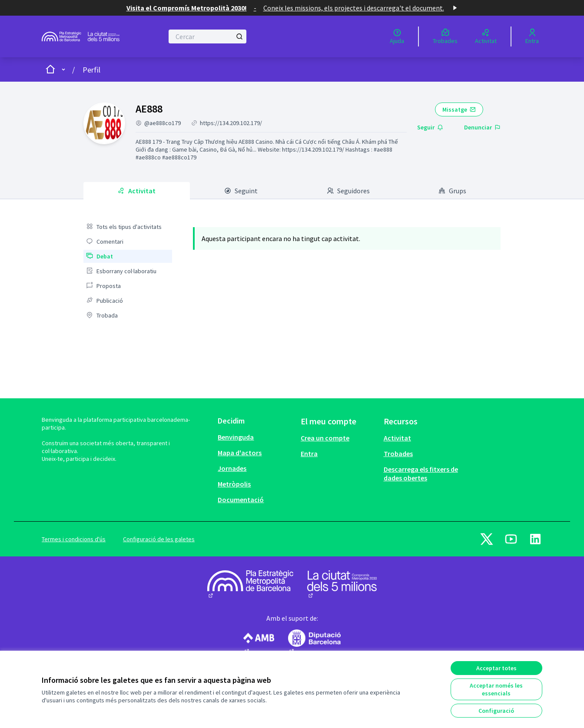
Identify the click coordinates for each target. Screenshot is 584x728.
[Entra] (532, 36)
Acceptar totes (496, 668)
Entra (309, 453)
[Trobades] (445, 36)
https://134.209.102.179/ (231, 123)
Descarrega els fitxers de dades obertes (421, 473)
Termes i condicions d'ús (74, 539)
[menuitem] (128, 227)
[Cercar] (207, 36)
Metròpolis (234, 484)
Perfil (91, 70)
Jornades (232, 468)
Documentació (241, 500)
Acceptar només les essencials (496, 689)
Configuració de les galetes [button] (159, 539)
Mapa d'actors (240, 453)
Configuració (496, 711)
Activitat (397, 438)
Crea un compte (325, 438)
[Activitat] (486, 36)
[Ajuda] (397, 36)
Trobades (398, 453)
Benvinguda (236, 437)
